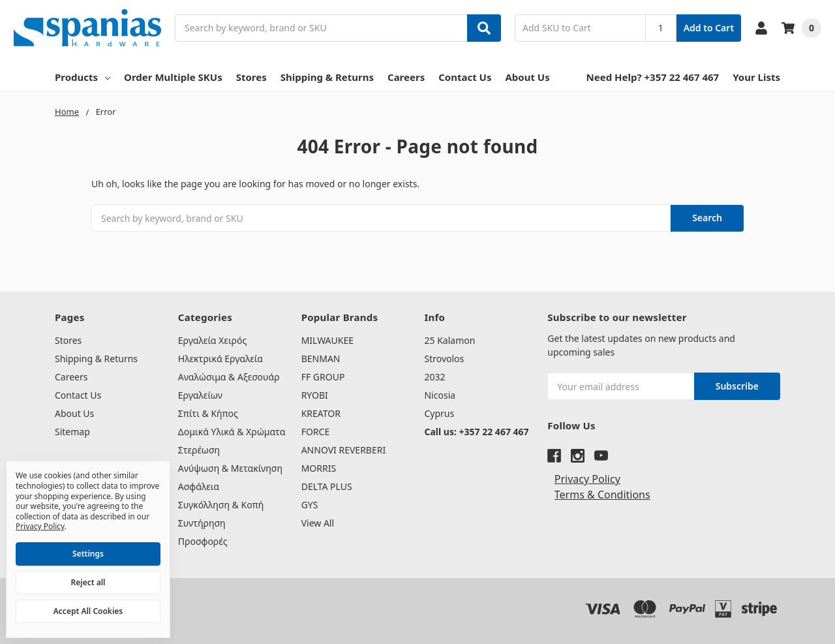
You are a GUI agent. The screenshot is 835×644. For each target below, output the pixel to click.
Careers (406, 77)
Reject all (88, 582)
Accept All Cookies (88, 611)
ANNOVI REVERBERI (344, 450)
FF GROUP (323, 377)
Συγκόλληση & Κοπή (221, 505)
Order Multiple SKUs (173, 77)
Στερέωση (199, 450)
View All (318, 523)
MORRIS (319, 468)
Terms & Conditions (602, 495)
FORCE (316, 432)
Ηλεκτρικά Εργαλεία (220, 359)
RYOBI (315, 395)
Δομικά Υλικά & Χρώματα (232, 432)
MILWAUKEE (327, 340)
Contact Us (465, 77)
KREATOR (321, 413)
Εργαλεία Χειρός (212, 340)
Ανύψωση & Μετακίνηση (230, 468)
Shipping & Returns (327, 77)
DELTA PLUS (327, 486)
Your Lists (756, 77)
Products (83, 77)
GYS (310, 505)
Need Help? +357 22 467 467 (653, 77)
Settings (88, 554)
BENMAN (321, 359)
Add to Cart (709, 28)
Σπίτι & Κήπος (208, 413)
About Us (527, 77)
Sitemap (72, 432)
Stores (251, 77)
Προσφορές (203, 541)
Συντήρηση (202, 523)
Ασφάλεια (199, 486)
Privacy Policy (587, 479)
